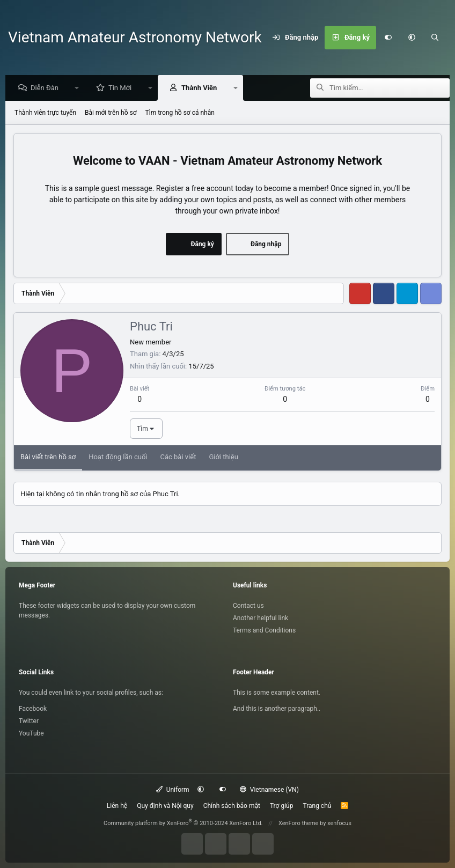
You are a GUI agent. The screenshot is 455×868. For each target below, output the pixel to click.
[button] (412, 38)
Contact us (248, 606)
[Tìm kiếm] (435, 38)
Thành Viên (202, 88)
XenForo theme (299, 823)
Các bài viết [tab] (178, 457)
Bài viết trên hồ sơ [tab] (48, 457)
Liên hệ (117, 806)
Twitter (29, 721)
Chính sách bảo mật (232, 806)
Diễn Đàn (47, 88)
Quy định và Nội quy (165, 806)
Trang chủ (317, 806)
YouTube (31, 733)
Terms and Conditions (264, 630)
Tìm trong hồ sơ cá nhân (180, 113)
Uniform (173, 790)
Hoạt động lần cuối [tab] (118, 457)
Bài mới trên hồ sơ (111, 113)
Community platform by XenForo (183, 823)
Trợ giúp (282, 806)
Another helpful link (260, 618)
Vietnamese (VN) (269, 790)
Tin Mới (123, 88)
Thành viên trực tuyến (45, 113)
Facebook (33, 709)
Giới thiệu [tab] (223, 457)
